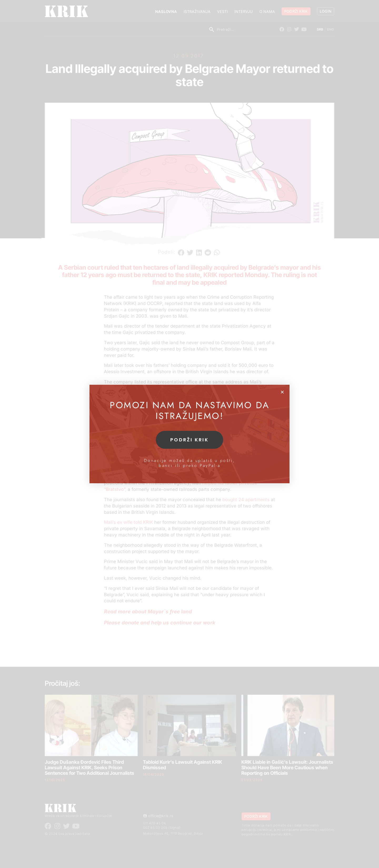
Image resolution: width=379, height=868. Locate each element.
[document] (189, 434)
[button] (282, 392)
